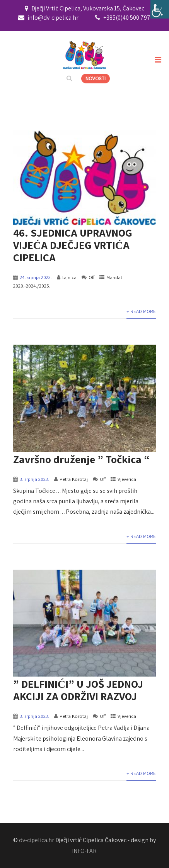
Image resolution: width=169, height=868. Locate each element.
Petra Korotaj (74, 479)
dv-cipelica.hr (37, 840)
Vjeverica (127, 479)
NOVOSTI (96, 79)
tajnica (69, 277)
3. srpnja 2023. (34, 479)
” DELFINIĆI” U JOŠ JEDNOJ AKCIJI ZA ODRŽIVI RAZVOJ (78, 690)
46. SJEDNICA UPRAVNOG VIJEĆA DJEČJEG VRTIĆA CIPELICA (73, 245)
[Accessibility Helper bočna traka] (160, 9)
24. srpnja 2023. (36, 277)
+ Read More (141, 311)
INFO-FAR (84, 851)
